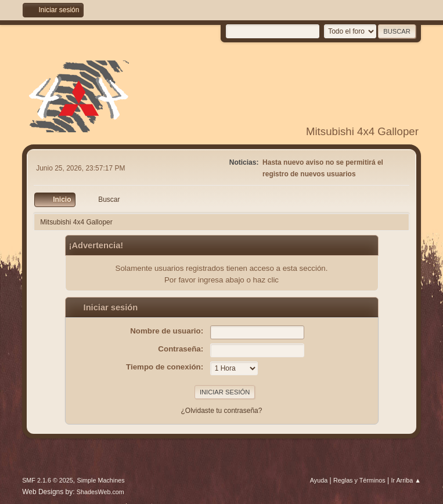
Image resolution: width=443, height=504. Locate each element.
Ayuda (319, 480)
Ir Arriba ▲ (406, 480)
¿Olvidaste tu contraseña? (222, 411)
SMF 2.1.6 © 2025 (48, 480)
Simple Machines (100, 480)
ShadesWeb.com (100, 492)
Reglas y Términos (359, 480)
